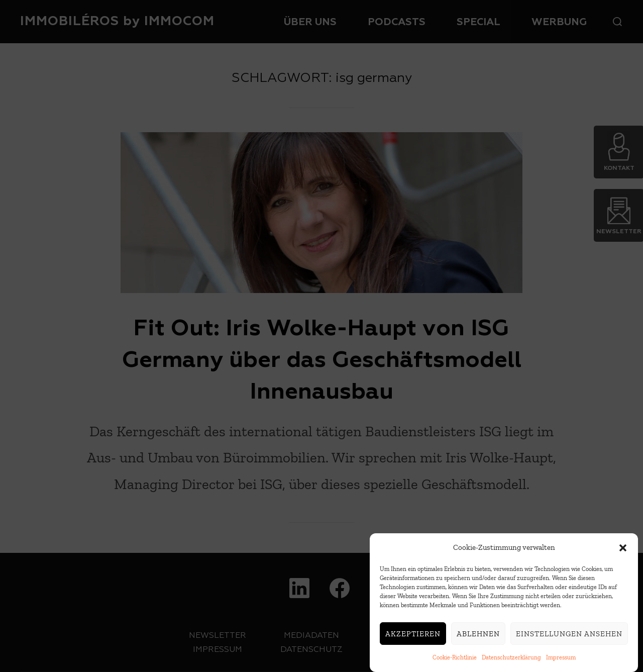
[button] (623, 548)
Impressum (561, 657)
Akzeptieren (413, 634)
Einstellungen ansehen (569, 634)
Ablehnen (478, 634)
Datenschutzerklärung (511, 657)
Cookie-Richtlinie (455, 657)
